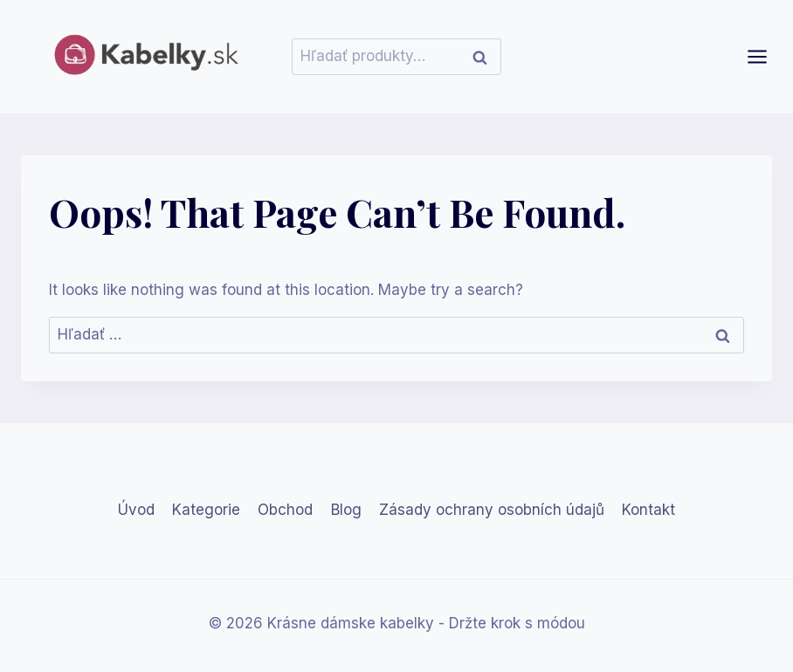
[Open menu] (766, 56)
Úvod (136, 510)
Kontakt (648, 510)
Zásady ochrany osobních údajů (492, 510)
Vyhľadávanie (485, 57)
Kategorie (206, 510)
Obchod (285, 510)
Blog (346, 510)
